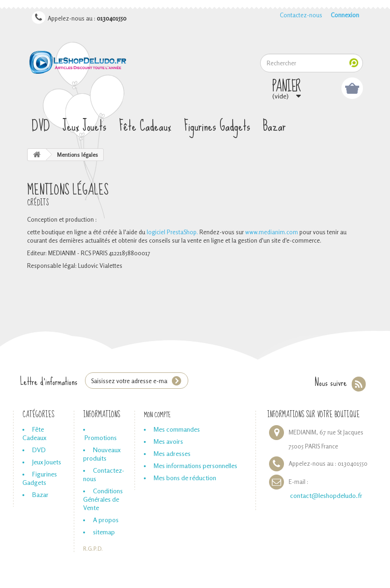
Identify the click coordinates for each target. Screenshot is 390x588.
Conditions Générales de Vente (103, 499)
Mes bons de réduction (185, 478)
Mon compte (157, 415)
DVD (41, 126)
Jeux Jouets (85, 126)
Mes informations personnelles (195, 465)
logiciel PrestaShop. (173, 232)
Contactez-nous (301, 15)
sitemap (104, 532)
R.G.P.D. (93, 549)
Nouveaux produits (102, 454)
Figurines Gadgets (217, 126)
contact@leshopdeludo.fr (326, 495)
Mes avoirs (168, 441)
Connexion (345, 15)
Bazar (274, 126)
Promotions (101, 437)
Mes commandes (177, 429)
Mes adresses (172, 453)
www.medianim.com (272, 232)
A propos (106, 520)
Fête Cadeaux (145, 126)
